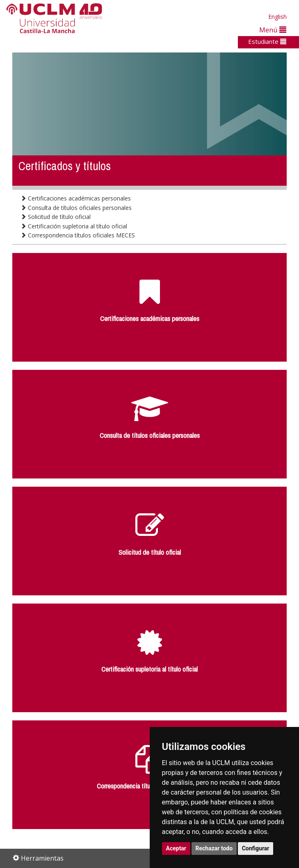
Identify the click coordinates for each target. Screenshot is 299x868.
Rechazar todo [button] (214, 848)
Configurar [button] (256, 848)
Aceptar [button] (176, 848)
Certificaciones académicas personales (76, 198)
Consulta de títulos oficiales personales (76, 208)
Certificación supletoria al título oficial (74, 226)
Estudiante (267, 41)
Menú (273, 30)
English (277, 17)
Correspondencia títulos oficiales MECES (78, 235)
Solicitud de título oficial (56, 217)
